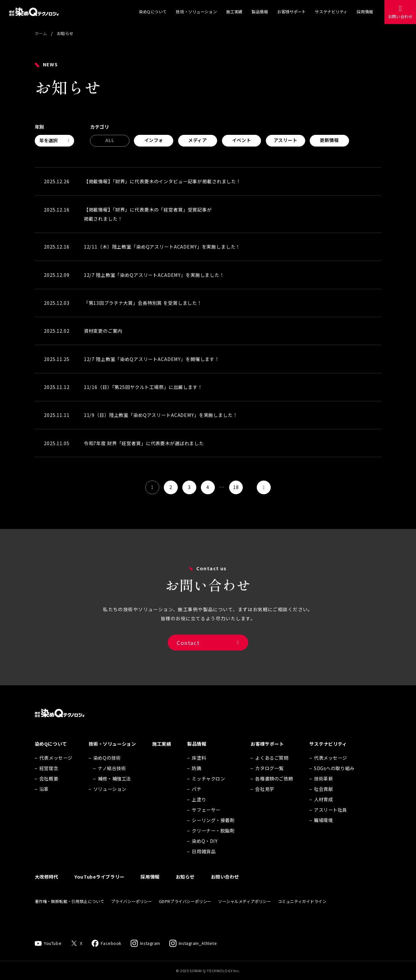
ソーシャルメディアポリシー (244, 912)
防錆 (196, 779)
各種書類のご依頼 (274, 789)
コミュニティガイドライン (302, 912)
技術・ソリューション (196, 12)
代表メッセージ (56, 768)
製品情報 (260, 12)
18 (236, 487)
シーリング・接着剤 (213, 831)
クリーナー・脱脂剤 (213, 841)
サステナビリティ (331, 12)
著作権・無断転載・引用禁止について (70, 912)
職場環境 (323, 831)
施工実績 (234, 12)
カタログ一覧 (269, 779)
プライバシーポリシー (132, 912)
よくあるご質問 (272, 768)
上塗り (199, 810)
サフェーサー (206, 820)
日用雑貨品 (204, 862)
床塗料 (199, 768)
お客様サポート (292, 12)
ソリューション (110, 800)
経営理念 (49, 779)
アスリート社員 (331, 820)
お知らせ (185, 887)
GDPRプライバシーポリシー (185, 912)
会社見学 (265, 800)
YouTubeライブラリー (99, 887)
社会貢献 (323, 800)
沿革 (44, 800)
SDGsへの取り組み (334, 779)
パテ (196, 800)
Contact (188, 650)
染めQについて (153, 12)
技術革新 (323, 789)
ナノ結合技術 (112, 779)
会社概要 (49, 789)
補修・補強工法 (114, 789)
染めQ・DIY (205, 852)
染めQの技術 (107, 768)
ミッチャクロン (208, 789)
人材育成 (323, 810)
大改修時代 (47, 887)
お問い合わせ (400, 17)
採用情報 (365, 12)
